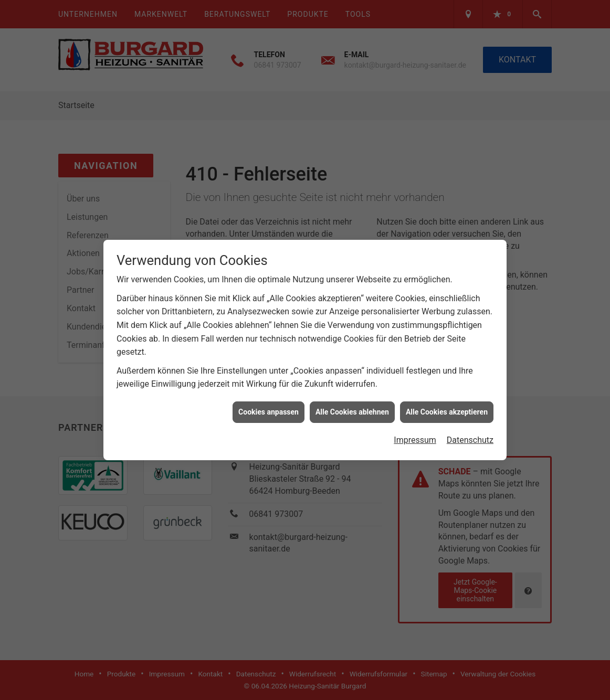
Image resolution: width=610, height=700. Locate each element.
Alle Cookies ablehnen (352, 408)
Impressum (415, 436)
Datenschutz (470, 436)
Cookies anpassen (269, 408)
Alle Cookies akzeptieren (447, 408)
